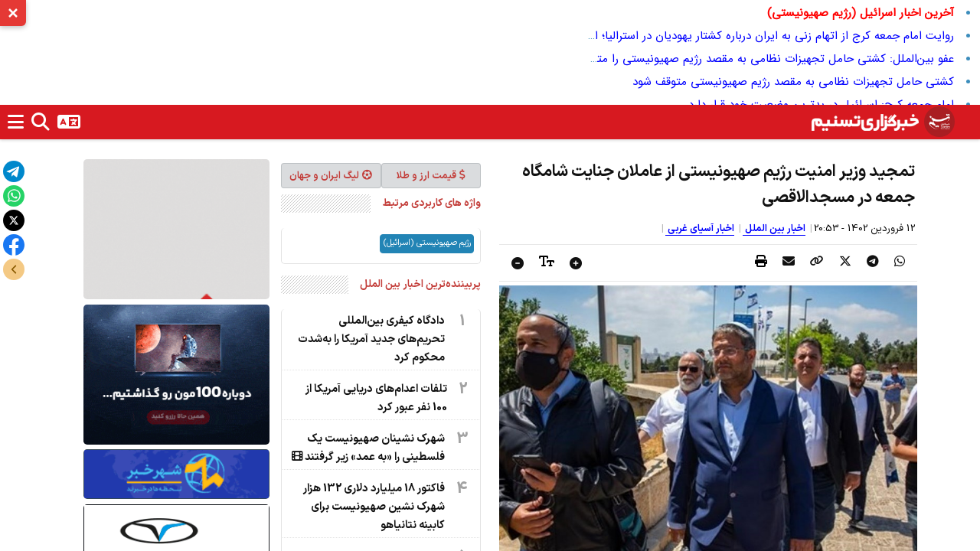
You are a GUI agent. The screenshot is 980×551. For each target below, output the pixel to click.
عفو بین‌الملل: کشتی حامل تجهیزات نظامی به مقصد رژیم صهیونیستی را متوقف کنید (753, 59)
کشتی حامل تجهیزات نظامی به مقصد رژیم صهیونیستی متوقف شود (793, 82)
